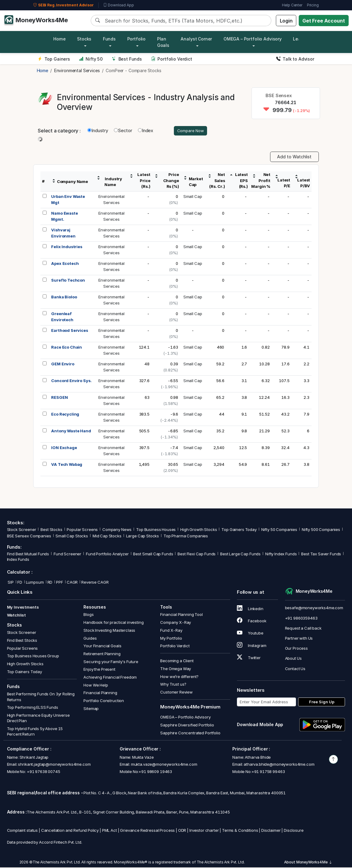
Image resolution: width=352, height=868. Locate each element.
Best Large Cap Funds (240, 555)
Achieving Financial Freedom (110, 678)
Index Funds (18, 560)
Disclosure (294, 831)
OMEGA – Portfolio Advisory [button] (253, 39)
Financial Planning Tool (181, 615)
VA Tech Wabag (67, 465)
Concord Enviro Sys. (71, 381)
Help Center (292, 5)
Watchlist (17, 616)
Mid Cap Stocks (107, 537)
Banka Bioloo (64, 298)
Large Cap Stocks (143, 537)
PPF (60, 583)
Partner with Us (299, 639)
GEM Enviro (63, 365)
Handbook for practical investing (113, 623)
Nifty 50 (91, 59)
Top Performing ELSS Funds (33, 708)
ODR (182, 831)
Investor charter (204, 831)
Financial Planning (100, 694)
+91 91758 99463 (268, 772)
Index (146, 131)
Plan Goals (163, 42)
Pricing (313, 5)
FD (20, 583)
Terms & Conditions (240, 831)
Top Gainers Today (239, 530)
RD (50, 583)
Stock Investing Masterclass (109, 631)
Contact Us (295, 669)
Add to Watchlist (294, 158)
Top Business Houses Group (33, 657)
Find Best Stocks (22, 641)
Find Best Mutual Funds (28, 555)
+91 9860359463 (301, 619)
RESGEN (59, 398)
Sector (123, 131)
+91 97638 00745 (43, 772)
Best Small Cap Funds (153, 555)
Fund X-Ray (171, 631)
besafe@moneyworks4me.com (314, 609)
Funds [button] (109, 39)
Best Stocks (51, 530)
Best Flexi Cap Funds (197, 555)
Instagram (252, 646)
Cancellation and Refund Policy (70, 831)
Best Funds (127, 59)
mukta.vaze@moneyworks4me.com (164, 765)
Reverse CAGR (95, 583)
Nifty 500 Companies (321, 530)
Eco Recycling (65, 415)
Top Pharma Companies (186, 537)
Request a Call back (303, 629)
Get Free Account (324, 21)
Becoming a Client (177, 662)
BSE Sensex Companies (29, 537)
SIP (10, 583)
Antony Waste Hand (71, 432)
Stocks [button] (84, 39)
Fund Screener (67, 555)
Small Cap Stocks (72, 537)
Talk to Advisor (295, 59)
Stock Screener (22, 530)
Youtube (250, 634)
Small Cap (193, 197)
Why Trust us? (173, 685)
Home (59, 39)
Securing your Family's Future (111, 662)
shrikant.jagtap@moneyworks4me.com (54, 765)
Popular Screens (82, 530)
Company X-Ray (176, 623)
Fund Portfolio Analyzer (107, 555)
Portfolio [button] (137, 39)
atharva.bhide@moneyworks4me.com (279, 765)
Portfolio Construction (104, 701)
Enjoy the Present (99, 670)
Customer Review (176, 693)
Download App (119, 5)
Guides (90, 639)
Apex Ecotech (65, 264)
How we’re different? (179, 677)
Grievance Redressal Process (147, 831)
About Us (293, 659)
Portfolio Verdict (172, 59)
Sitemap (91, 709)
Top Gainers (54, 59)
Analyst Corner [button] (196, 39)
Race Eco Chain (67, 348)
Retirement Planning (102, 655)
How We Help (96, 686)
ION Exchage (64, 448)
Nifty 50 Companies (279, 530)
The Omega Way (176, 669)
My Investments (23, 608)
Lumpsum (35, 583)
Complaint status (23, 831)
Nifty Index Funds (281, 555)
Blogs (88, 615)
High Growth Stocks (199, 530)
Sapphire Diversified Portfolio (187, 726)
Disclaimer (271, 831)
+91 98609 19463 (155, 772)
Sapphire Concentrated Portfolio (190, 733)
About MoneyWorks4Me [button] (308, 863)
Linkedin (250, 610)
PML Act (109, 831)
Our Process (296, 649)
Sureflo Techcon (68, 281)
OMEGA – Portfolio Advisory (185, 718)
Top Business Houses (156, 530)
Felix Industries (67, 248)
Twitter (249, 658)
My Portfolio (171, 639)
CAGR (72, 583)
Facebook (252, 622)
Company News (117, 530)
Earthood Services (69, 331)
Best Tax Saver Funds (321, 555)
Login (286, 21)
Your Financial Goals (102, 647)
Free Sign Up (322, 703)
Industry (98, 131)
